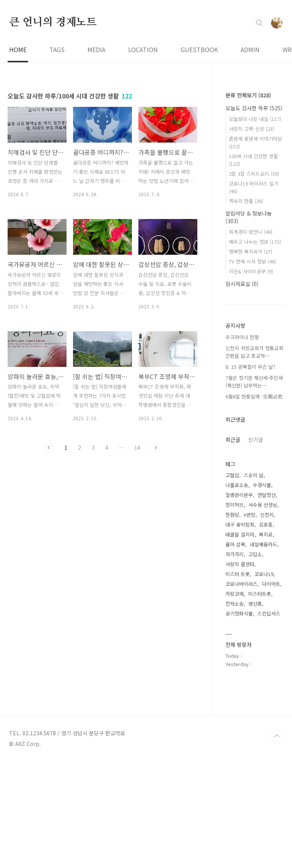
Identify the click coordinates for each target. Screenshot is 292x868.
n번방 (250, 621)
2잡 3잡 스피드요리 (254, 280)
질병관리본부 (239, 601)
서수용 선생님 (263, 611)
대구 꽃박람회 (240, 631)
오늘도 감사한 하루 (254, 214)
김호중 (266, 631)
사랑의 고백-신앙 (252, 235)
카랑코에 (235, 700)
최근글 (233, 546)
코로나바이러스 (241, 690)
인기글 (256, 546)
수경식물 (262, 591)
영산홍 (255, 710)
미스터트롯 (260, 700)
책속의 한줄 (246, 307)
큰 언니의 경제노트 (53, 129)
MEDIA (96, 156)
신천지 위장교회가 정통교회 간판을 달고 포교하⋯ (254, 458)
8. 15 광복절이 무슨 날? (250, 473)
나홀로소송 (237, 591)
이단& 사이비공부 (251, 378)
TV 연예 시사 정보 (252, 368)
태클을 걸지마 (240, 641)
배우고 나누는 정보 (255, 348)
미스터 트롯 (238, 680)
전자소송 (235, 710)
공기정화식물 (239, 720)
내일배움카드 (263, 651)
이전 (49, 554)
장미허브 (235, 611)
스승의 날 (254, 582)
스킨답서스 (269, 720)
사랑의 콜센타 (240, 670)
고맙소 (255, 661)
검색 (259, 129)
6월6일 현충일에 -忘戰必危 (254, 503)
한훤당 (232, 621)
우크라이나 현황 (242, 444)
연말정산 (267, 601)
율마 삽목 (235, 651)
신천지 (267, 621)
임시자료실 (242, 390)
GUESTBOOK (199, 156)
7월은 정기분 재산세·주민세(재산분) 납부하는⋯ (254, 488)
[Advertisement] (146, 61)
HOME (18, 156)
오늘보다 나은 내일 (255, 225)
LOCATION (143, 156)
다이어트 (271, 690)
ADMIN (250, 156)
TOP (277, 843)
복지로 (266, 641)
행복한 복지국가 (251, 358)
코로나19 (264, 680)
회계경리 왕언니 (251, 338)
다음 (156, 554)
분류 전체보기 (248, 202)
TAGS (57, 156)
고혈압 (232, 582)
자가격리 (235, 661)
